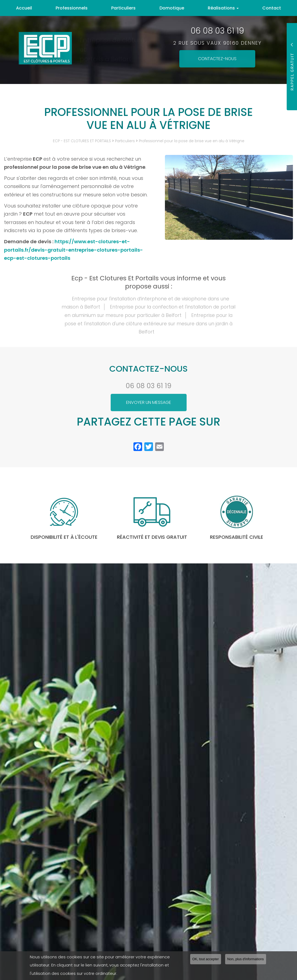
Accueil (24, 8)
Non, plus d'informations (246, 959)
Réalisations (223, 8)
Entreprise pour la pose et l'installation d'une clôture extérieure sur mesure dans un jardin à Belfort (148, 324)
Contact (272, 8)
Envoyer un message (149, 402)
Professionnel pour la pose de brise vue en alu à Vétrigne (192, 141)
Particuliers (123, 8)
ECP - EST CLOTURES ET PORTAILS (82, 141)
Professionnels (72, 8)
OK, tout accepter (206, 959)
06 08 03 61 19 (148, 386)
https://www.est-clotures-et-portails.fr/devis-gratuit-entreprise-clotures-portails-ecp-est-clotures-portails (74, 250)
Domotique (172, 8)
